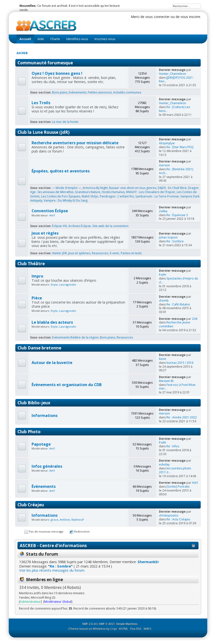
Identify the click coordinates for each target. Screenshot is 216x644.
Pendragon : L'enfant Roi (117, 196)
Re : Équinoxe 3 (177, 215)
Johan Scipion (168, 237)
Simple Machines (127, 624)
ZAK (195, 319)
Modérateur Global (58, 602)
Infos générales (47, 466)
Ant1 (52, 215)
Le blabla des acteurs (52, 322)
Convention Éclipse (50, 211)
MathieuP (78, 520)
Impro (37, 276)
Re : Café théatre (178, 304)
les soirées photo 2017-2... (175, 470)
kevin (163, 359)
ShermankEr (148, 562)
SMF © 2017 (107, 624)
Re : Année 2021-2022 (182, 417)
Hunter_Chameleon (173, 74)
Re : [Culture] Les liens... (174, 109)
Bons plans (60, 92)
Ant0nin (65, 520)
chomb (164, 301)
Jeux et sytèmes (79, 253)
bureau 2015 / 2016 (180, 363)
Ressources (100, 253)
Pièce (37, 298)
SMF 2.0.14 (89, 624)
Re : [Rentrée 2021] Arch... (176, 171)
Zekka (163, 211)
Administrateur (30, 602)
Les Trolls (41, 103)
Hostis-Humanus (113, 192)
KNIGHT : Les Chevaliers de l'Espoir (151, 192)
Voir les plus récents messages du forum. (52, 570)
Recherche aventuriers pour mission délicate (75, 143)
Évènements (44, 486)
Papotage (41, 444)
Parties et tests (131, 253)
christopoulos (168, 515)
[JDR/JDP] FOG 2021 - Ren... (177, 80)
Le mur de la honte (65, 122)
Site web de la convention (110, 226)
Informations (45, 415)
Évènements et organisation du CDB (67, 385)
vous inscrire (190, 17)
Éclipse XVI (59, 226)
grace (55, 520)
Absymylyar (167, 143)
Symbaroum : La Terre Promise (157, 196)
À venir (114, 253)
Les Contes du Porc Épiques (61, 196)
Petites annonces (100, 92)
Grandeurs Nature (88, 192)
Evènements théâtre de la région (75, 337)
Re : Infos (173, 446)
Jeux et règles (45, 233)
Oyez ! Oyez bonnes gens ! (57, 73)
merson (164, 165)
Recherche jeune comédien (175, 324)
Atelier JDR (59, 253)
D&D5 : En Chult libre (172, 188)
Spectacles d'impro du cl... (178, 280)
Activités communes (127, 92)
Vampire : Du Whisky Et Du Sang (66, 200)
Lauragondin (68, 284)
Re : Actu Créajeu (178, 519)
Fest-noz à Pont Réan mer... (177, 387)
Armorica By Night (95, 188)
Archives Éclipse (80, 226)
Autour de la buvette (52, 363)
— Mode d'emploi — (67, 188)
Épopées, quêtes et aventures (61, 171)
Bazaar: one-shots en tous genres (133, 188)
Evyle (54, 284)
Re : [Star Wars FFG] (180, 147)
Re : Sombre (175, 241)
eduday (164, 464)
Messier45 (166, 381)
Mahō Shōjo (90, 196)
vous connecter (157, 17)
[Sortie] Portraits (178, 487)
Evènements (78, 92)
